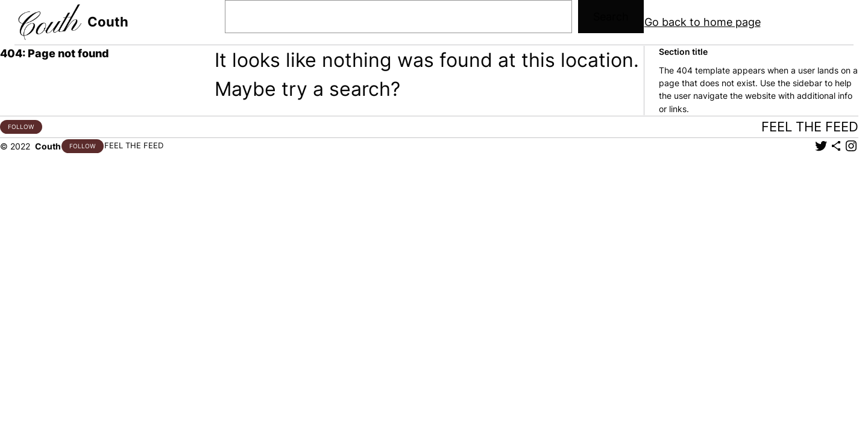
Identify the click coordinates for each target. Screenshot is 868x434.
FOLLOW (21, 127)
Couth (108, 22)
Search (611, 17)
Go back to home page (703, 22)
